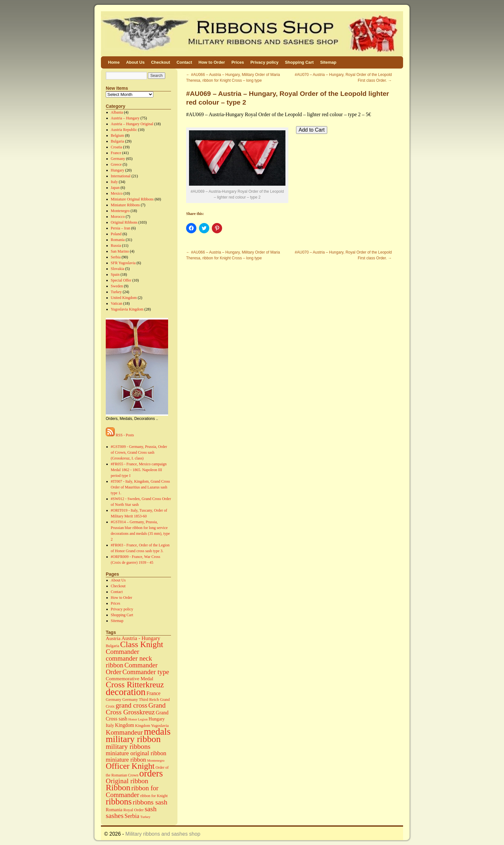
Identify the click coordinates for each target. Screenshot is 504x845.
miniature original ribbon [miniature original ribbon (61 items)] (136, 753)
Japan (115, 188)
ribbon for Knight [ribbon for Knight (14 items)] (154, 796)
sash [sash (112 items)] (151, 809)
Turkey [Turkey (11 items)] (145, 817)
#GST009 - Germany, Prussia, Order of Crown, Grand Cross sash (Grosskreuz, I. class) (139, 452)
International (121, 176)
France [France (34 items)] (154, 693)
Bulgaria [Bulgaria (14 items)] (113, 646)
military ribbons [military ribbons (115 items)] (128, 747)
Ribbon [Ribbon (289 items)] (118, 788)
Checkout (161, 62)
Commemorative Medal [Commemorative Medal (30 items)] (130, 678)
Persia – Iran (121, 228)
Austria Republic (124, 130)
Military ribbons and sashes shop (163, 834)
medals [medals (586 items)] (157, 731)
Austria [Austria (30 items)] (113, 638)
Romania (118, 240)
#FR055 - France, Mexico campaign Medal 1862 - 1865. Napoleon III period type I (139, 470)
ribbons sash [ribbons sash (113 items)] (150, 802)
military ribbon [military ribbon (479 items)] (133, 739)
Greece (116, 164)
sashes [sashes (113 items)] (115, 816)
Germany (118, 159)
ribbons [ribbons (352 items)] (119, 802)
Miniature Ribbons (125, 205)
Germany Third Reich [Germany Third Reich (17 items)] (141, 699)
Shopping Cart (299, 62)
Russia (116, 246)
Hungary (118, 170)
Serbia (116, 257)
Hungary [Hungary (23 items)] (157, 719)
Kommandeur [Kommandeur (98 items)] (124, 732)
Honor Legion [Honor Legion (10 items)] (138, 719)
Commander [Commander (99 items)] (122, 652)
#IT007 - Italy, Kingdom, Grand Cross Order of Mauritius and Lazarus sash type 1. (140, 487)
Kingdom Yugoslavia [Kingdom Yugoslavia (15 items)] (152, 726)
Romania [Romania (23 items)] (114, 810)
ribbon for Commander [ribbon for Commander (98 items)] (132, 791)
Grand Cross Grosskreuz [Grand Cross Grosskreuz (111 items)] (136, 709)
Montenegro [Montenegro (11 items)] (156, 760)
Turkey (116, 292)
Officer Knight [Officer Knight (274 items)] (130, 766)
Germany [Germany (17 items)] (114, 699)
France (116, 153)
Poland (116, 234)
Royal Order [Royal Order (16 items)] (134, 810)
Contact (184, 62)
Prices (238, 62)
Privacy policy (264, 62)
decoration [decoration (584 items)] (126, 692)
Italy (114, 182)
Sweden (117, 286)
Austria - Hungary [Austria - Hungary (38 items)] (141, 638)
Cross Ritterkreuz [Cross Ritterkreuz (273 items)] (135, 685)
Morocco (118, 217)
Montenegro (120, 211)
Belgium (117, 135)
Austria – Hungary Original (132, 124)
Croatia (117, 147)
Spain (115, 274)
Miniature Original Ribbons (132, 199)
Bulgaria (117, 141)
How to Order (212, 62)
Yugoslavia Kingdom (127, 309)
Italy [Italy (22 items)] (110, 725)
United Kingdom (124, 298)
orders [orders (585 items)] (151, 773)
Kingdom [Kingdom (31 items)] (125, 725)
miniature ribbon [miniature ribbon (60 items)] (126, 760)
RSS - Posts (120, 435)
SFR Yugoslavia (123, 263)
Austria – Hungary (125, 118)
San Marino (120, 251)
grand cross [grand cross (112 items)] (132, 705)
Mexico (117, 193)
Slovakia (118, 269)
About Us (135, 62)
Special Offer (121, 280)
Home (114, 62)
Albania (117, 112)
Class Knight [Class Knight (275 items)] (142, 644)
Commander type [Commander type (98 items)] (146, 672)
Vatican (117, 303)
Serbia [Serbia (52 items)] (132, 816)
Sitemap (328, 62)
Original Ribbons (124, 222)
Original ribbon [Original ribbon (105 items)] (127, 781)
